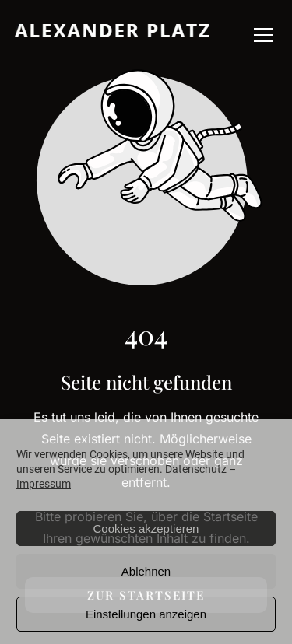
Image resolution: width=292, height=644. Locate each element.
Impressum (44, 484)
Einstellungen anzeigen (146, 614)
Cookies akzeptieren (146, 528)
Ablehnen (146, 571)
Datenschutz (196, 469)
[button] (263, 35)
